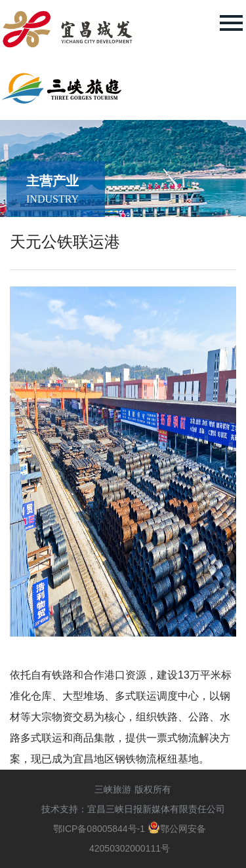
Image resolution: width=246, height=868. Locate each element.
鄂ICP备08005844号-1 (99, 829)
